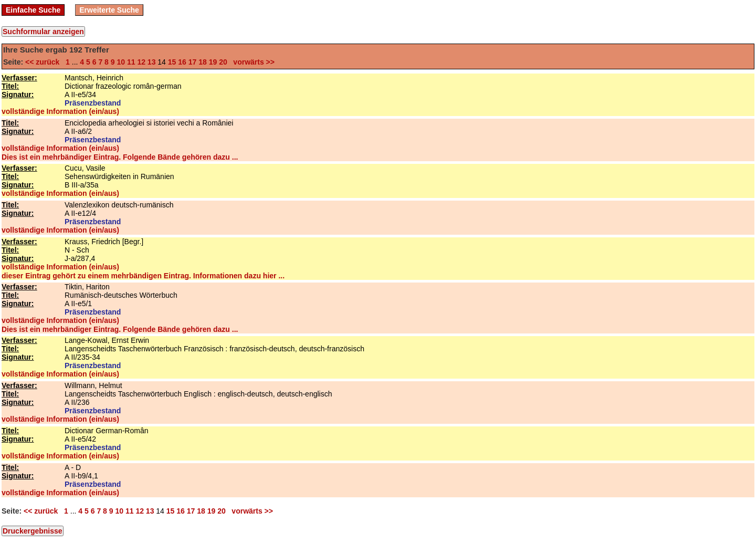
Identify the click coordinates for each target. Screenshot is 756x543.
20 (223, 62)
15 (172, 62)
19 (213, 62)
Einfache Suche (33, 10)
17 (193, 62)
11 (131, 62)
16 (182, 62)
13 (152, 62)
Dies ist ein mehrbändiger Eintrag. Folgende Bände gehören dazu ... (120, 157)
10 (121, 62)
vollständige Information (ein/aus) (60, 111)
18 (203, 62)
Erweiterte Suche (109, 10)
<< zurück (44, 62)
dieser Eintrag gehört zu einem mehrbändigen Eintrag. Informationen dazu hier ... (143, 276)
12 (141, 62)
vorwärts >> (252, 62)
